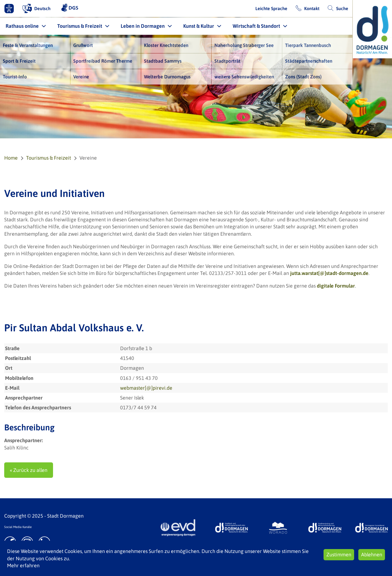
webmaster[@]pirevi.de (146, 388)
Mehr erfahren (23, 565)
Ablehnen (372, 555)
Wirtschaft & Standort (256, 26)
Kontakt (312, 8)
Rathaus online (22, 26)
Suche (342, 8)
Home (11, 158)
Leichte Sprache (271, 8)
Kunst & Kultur (199, 26)
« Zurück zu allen (29, 470)
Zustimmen (339, 555)
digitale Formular (336, 286)
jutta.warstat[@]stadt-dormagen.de (329, 273)
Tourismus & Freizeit (80, 26)
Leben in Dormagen (143, 26)
